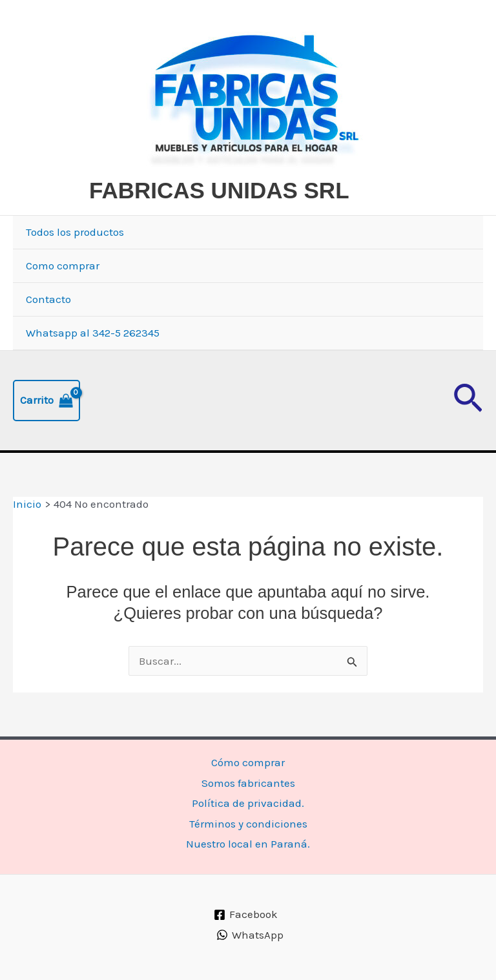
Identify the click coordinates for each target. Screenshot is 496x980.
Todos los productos (75, 232)
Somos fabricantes (248, 783)
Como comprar (63, 266)
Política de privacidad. (248, 803)
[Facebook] (246, 915)
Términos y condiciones (248, 824)
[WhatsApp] (250, 935)
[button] (468, 401)
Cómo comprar (248, 762)
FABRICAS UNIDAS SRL (219, 190)
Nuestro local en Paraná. (248, 844)
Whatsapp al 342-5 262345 (93, 333)
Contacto (48, 299)
